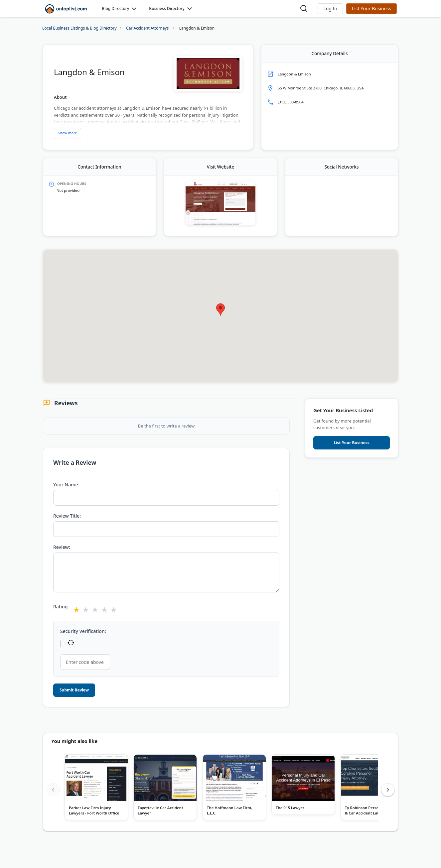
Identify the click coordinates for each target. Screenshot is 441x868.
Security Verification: (83, 631)
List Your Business (371, 8)
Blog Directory (115, 8)
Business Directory (167, 8)
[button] (330, 9)
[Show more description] (68, 133)
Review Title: (67, 516)
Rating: (61, 607)
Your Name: (66, 485)
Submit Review (74, 690)
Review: (62, 547)
